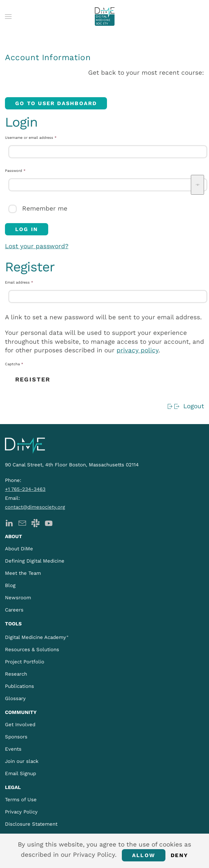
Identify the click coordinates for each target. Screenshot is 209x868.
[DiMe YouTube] (49, 522)
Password (23, 171)
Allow (144, 855)
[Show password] (197, 185)
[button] (8, 17)
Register (33, 379)
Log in (27, 229)
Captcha (14, 364)
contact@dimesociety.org (35, 507)
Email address (27, 282)
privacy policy (138, 350)
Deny (179, 855)
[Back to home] (105, 17)
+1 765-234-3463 (25, 489)
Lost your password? (37, 246)
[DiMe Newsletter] (22, 522)
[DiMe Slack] (35, 522)
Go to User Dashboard (56, 103)
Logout (185, 406)
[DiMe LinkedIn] (9, 522)
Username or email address (38, 138)
